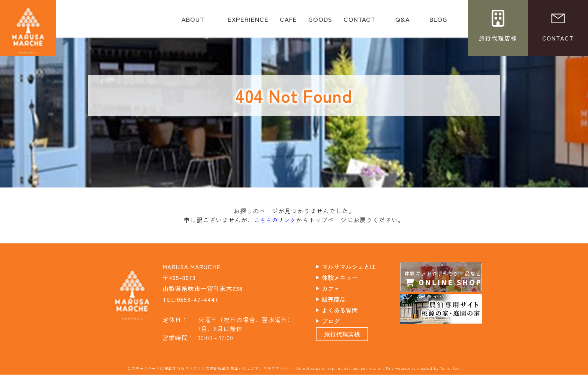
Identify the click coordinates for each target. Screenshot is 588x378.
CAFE (288, 22)
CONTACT (359, 22)
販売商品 (340, 299)
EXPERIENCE (248, 22)
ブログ (337, 321)
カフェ (337, 288)
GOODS (320, 22)
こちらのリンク (275, 220)
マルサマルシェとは (356, 266)
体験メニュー (346, 277)
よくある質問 (346, 310)
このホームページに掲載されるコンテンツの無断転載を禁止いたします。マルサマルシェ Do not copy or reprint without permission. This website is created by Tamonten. (294, 371)
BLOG (438, 22)
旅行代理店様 (349, 337)
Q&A (402, 22)
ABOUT (193, 22)
